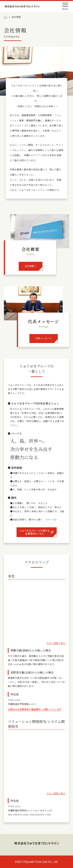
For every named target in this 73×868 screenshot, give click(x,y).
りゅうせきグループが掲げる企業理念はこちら (37, 532)
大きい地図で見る (56, 643)
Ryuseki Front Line (22, 6)
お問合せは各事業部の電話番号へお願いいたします (35, 709)
